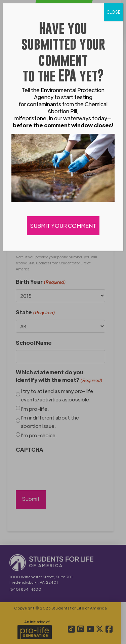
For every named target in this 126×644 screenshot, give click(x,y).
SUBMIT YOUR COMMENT (63, 226)
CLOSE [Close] (113, 12)
